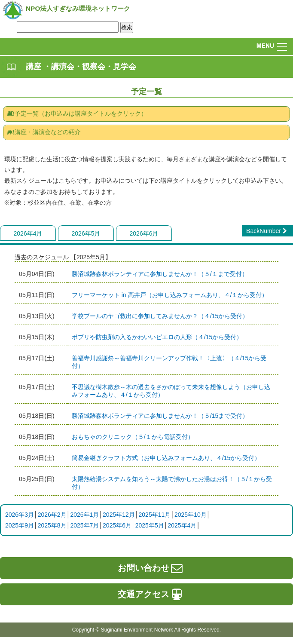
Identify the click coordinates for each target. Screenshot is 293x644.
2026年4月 (28, 233)
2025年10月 (191, 515)
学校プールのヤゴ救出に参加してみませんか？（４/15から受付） (160, 316)
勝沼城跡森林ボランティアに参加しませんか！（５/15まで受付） (160, 416)
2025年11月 (155, 515)
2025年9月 (20, 525)
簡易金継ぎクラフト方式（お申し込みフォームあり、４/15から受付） (166, 458)
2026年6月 (144, 233)
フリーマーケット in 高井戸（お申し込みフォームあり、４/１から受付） (170, 295)
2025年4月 (182, 525)
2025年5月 (150, 525)
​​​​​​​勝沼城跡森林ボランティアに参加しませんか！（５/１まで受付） (160, 274)
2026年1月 (84, 515)
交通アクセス (151, 594)
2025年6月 (117, 525)
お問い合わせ (151, 568)
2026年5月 (86, 233)
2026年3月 (20, 515)
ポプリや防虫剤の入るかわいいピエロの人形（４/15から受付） (157, 337)
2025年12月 (119, 515)
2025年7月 (84, 525)
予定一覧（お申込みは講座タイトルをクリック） (77, 113)
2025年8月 (52, 525)
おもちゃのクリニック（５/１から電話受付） (133, 437)
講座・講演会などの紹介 (44, 132)
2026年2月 (52, 515)
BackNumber (267, 231)
